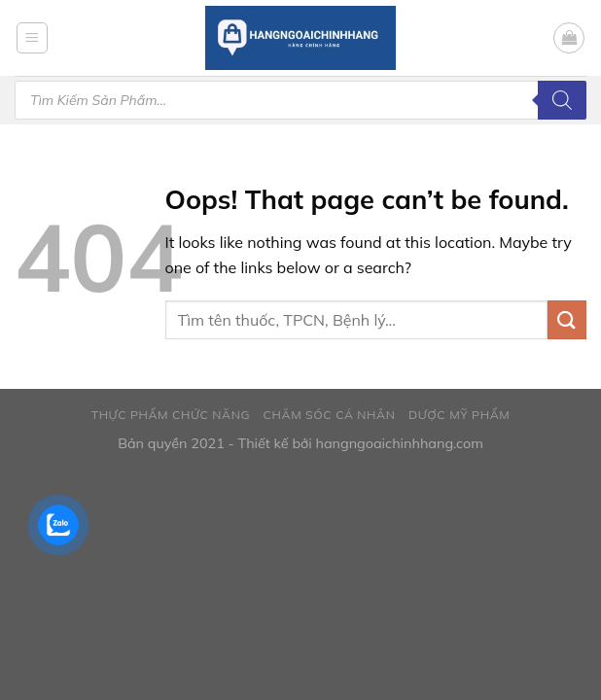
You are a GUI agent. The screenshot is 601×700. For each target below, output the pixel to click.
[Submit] (567, 319)
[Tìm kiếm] (562, 100)
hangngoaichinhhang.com (399, 443)
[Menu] (32, 38)
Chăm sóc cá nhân (330, 415)
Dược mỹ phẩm (459, 415)
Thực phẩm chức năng (171, 415)
